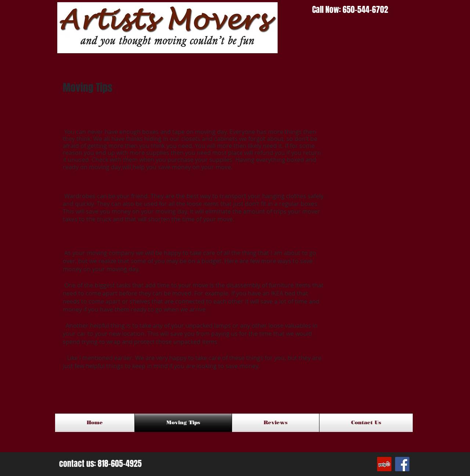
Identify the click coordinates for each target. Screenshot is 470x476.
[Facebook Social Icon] (402, 464)
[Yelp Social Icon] (384, 464)
